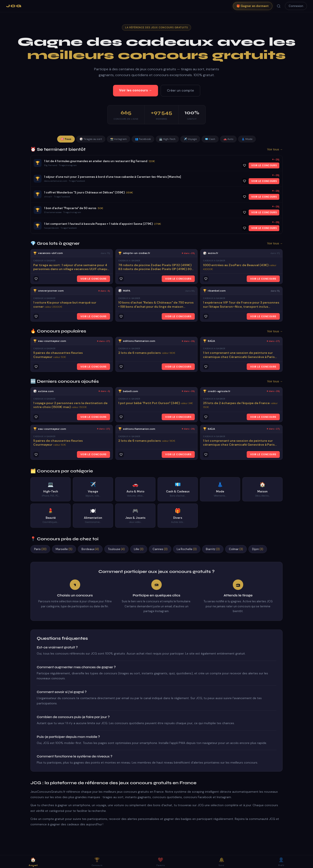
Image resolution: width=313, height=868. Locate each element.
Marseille (64, 549)
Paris (40, 549)
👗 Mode (247, 139)
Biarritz (213, 549)
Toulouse (116, 549)
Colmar (236, 549)
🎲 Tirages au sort (91, 139)
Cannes (160, 549)
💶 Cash (210, 139)
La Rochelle (187, 549)
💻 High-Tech (167, 139)
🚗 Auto (228, 139)
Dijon (258, 549)
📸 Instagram (118, 139)
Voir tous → (275, 149)
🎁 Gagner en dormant (253, 6)
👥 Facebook (143, 139)
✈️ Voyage (190, 139)
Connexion (296, 6)
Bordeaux (90, 549)
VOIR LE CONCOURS (264, 165)
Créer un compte (180, 91)
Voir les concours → (136, 90)
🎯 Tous (66, 139)
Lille (139, 549)
